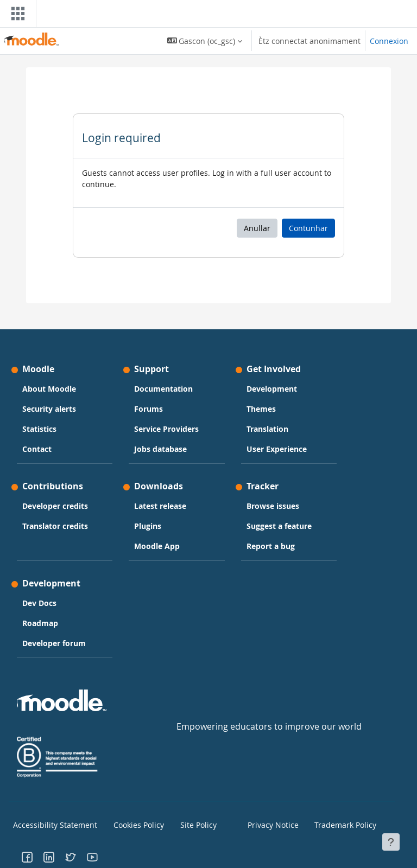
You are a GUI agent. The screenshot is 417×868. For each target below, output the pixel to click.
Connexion (389, 41)
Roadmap (40, 623)
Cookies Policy (135, 824)
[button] (205, 41)
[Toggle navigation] (16, 14)
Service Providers (166, 429)
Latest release (160, 506)
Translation (267, 429)
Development (272, 389)
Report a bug (271, 546)
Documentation (163, 389)
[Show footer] (391, 842)
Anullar (257, 228)
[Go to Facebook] (27, 854)
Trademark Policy (340, 824)
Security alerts (49, 409)
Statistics (39, 429)
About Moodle (49, 389)
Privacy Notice (269, 824)
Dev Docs (39, 603)
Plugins (148, 526)
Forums (149, 409)
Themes (261, 409)
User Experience (277, 449)
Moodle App (157, 546)
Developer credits (55, 506)
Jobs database (160, 449)
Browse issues (273, 506)
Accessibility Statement (48, 824)
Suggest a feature (279, 526)
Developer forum (54, 643)
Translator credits (55, 526)
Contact (37, 449)
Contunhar (308, 228)
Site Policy (195, 824)
